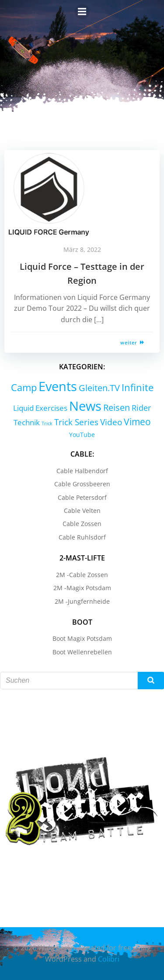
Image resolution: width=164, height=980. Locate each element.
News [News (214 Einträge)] (85, 406)
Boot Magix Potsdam (82, 638)
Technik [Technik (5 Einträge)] (27, 422)
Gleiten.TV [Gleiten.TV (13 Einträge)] (99, 388)
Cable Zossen (82, 524)
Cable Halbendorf (82, 471)
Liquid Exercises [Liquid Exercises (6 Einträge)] (40, 408)
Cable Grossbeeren (82, 484)
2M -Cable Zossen (82, 575)
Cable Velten (82, 511)
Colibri (109, 959)
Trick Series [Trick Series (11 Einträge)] (76, 422)
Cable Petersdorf (82, 497)
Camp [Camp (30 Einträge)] (24, 387)
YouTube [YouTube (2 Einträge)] (82, 435)
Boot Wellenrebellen (82, 652)
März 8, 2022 (82, 249)
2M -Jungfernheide (82, 601)
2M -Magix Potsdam (82, 588)
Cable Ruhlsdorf (82, 537)
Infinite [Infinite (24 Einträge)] (138, 387)
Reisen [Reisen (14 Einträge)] (117, 407)
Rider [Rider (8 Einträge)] (141, 408)
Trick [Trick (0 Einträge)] (47, 423)
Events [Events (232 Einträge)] (58, 386)
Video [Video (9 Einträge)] (111, 422)
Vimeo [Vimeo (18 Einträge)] (137, 422)
